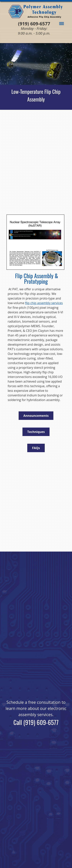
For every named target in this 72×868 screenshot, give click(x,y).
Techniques (36, 432)
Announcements (36, 416)
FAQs (36, 448)
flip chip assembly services (44, 303)
